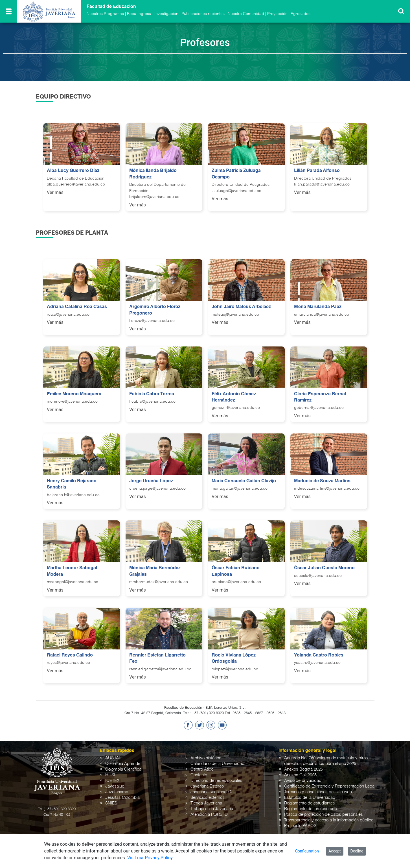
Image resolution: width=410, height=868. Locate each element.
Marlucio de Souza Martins (322, 481)
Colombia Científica (123, 769)
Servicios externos (208, 798)
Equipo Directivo (63, 96)
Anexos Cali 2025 (300, 775)
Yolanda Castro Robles (319, 655)
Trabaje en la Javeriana (212, 809)
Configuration (307, 851)
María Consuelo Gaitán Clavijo (244, 481)
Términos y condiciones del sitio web (318, 792)
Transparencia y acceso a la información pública (329, 820)
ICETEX (112, 781)
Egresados (301, 14)
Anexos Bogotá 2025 (303, 769)
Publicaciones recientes (203, 14)
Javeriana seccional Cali (213, 792)
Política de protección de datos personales (324, 814)
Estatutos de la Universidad (310, 798)
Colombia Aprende (123, 764)
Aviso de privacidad (303, 781)
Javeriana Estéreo (207, 786)
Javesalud (115, 786)
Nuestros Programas (105, 14)
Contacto (199, 775)
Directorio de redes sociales (216, 781)
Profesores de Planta (72, 233)
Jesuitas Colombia (122, 798)
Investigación (166, 14)
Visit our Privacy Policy (150, 858)
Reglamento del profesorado (311, 809)
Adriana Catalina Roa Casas (77, 307)
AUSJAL (113, 758)
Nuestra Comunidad (246, 14)
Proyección (277, 14)
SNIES (111, 803)
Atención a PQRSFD (209, 814)
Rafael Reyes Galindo (70, 655)
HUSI (110, 775)
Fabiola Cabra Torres (152, 394)
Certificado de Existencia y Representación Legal (330, 786)
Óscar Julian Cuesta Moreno (324, 568)
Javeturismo (117, 792)
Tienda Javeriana (206, 803)
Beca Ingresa (139, 14)
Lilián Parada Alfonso (317, 171)
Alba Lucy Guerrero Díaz (73, 171)
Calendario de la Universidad (217, 764)
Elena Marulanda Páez (318, 307)
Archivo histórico (206, 758)
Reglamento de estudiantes (310, 803)
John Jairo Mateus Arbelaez (241, 307)
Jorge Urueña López (151, 481)
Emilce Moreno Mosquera (74, 394)
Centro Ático (202, 769)
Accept (335, 851)
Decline (357, 851)
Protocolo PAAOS (300, 826)
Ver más (55, 192)
